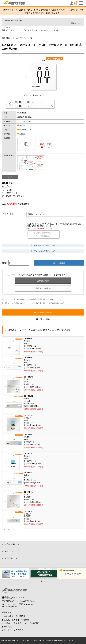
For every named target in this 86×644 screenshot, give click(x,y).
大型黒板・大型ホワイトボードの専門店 (21, 623)
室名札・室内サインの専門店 (17, 620)
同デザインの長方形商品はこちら (43, 251)
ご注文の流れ (43, 319)
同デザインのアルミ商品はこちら (43, 245)
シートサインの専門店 (14, 630)
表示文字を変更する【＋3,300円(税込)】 (42, 234)
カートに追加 (59, 263)
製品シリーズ (7, 30)
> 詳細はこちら (75, 23)
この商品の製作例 (43, 312)
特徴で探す (6, 38)
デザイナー (10, 177)
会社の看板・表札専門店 (15, 616)
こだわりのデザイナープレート (24, 38)
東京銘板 (8, 627)
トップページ (7, 27)
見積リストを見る (43, 288)
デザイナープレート (22, 30)
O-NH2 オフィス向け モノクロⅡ (45, 30)
